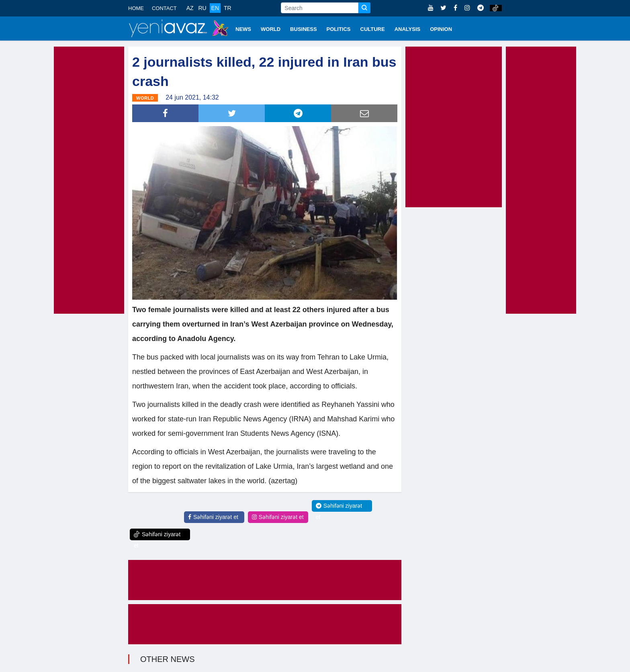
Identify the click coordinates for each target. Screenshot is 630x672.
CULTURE (373, 29)
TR (228, 8)
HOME (136, 8)
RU (202, 8)
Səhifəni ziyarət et (213, 517)
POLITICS (339, 29)
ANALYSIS (408, 29)
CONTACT (164, 8)
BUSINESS (303, 29)
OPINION (441, 29)
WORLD (271, 29)
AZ (190, 8)
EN (215, 8)
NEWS (243, 29)
